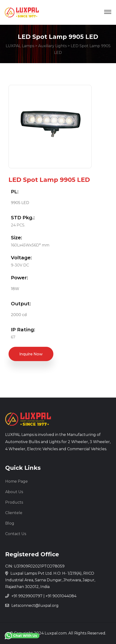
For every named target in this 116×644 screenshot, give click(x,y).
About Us (14, 492)
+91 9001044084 (61, 596)
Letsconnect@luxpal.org (35, 606)
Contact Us (16, 534)
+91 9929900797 (27, 596)
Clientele (14, 513)
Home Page (16, 481)
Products (14, 502)
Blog (10, 523)
